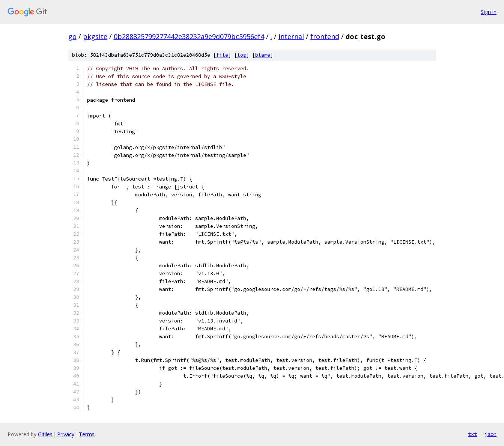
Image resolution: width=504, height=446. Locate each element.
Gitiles (45, 434)
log (242, 55)
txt (472, 434)
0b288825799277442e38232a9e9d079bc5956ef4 (189, 36)
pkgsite (95, 36)
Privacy (66, 434)
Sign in (489, 12)
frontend (325, 36)
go (72, 36)
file (222, 55)
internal (291, 36)
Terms (87, 434)
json (490, 434)
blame (263, 55)
